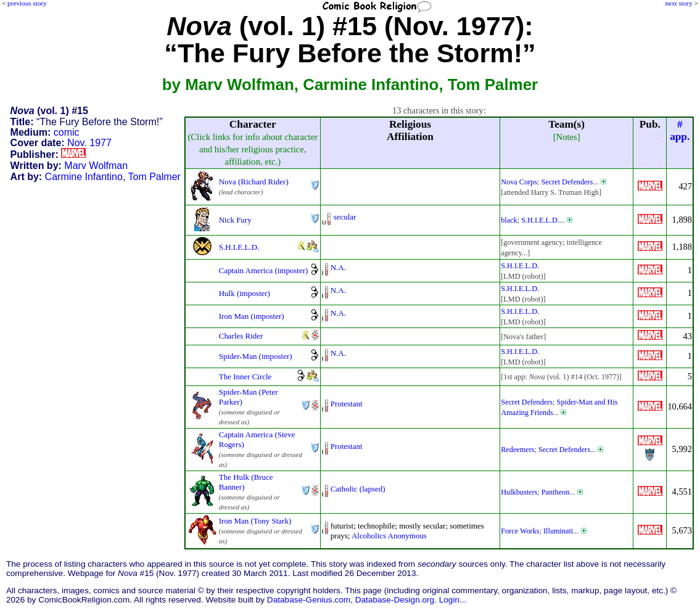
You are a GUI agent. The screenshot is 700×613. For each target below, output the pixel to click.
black (509, 220)
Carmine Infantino (84, 177)
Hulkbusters (519, 492)
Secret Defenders (567, 182)
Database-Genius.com (309, 600)
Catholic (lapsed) (358, 489)
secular (345, 217)
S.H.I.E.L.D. (540, 220)
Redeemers (517, 450)
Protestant (347, 404)
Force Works (520, 531)
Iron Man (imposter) (252, 316)
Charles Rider (241, 336)
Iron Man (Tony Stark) (255, 521)
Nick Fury (235, 220)
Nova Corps (519, 182)
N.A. (338, 267)
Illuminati (558, 531)
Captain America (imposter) (264, 270)
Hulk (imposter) (245, 293)
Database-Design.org (395, 600)
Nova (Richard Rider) (254, 182)
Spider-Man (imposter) (256, 356)
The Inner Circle (245, 376)
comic (67, 132)
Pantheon (556, 492)
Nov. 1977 (89, 143)
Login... (453, 600)
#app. (680, 130)
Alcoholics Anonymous (389, 536)
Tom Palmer (154, 177)
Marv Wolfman (96, 166)
